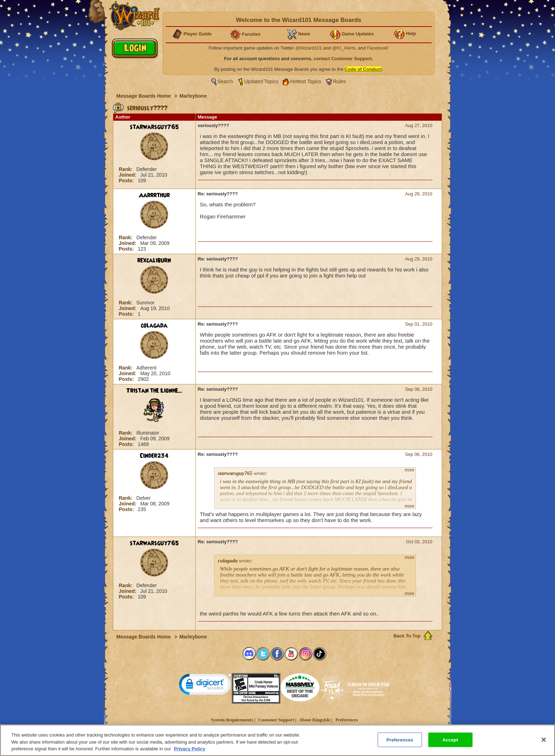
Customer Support (276, 720)
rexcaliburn (154, 260)
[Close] (544, 743)
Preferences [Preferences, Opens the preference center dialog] (400, 743)
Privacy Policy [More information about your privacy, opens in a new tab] (190, 752)
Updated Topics (261, 81)
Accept (450, 743)
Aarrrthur (154, 195)
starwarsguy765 (154, 127)
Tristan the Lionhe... (154, 391)
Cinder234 (154, 456)
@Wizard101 (308, 48)
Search (225, 81)
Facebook (377, 48)
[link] (205, 686)
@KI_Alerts (344, 48)
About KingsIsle (315, 720)
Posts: (127, 181)
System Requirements (232, 720)
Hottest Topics (306, 81)
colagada (154, 326)
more (409, 470)
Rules (339, 81)
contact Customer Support (343, 59)
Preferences (346, 720)
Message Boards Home (144, 96)
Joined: (128, 175)
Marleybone (193, 96)
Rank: (127, 169)
